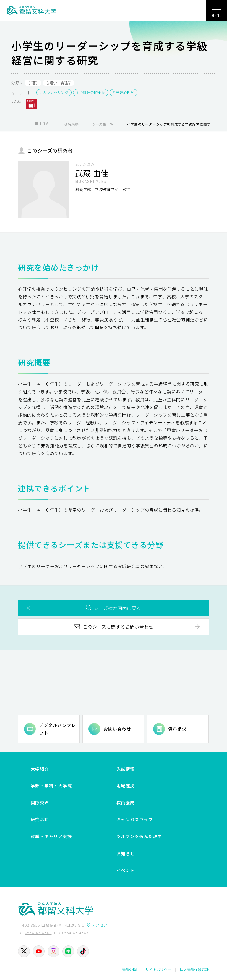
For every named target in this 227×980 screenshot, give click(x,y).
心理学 (33, 83)
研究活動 (40, 820)
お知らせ (126, 853)
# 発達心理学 (124, 93)
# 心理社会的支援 (91, 93)
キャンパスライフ (135, 820)
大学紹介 (40, 769)
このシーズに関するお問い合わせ (118, 627)
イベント (126, 870)
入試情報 (126, 769)
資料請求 (177, 729)
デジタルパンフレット (57, 729)
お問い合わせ (117, 729)
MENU (217, 13)
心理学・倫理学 (59, 83)
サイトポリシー (158, 970)
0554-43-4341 (38, 933)
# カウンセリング (54, 93)
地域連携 (126, 786)
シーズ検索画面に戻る (117, 608)
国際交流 (40, 803)
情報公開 (129, 970)
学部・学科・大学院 (51, 786)
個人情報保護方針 (194, 970)
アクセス (100, 925)
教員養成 (126, 803)
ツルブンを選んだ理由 (139, 836)
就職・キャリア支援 (51, 836)
